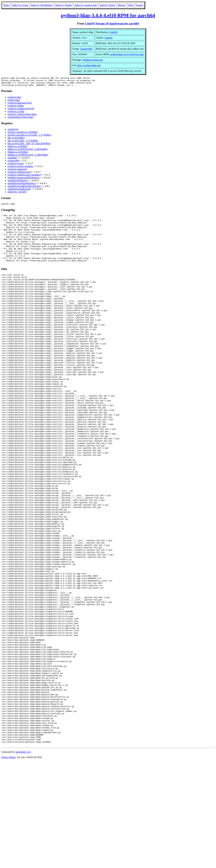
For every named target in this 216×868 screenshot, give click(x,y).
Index (7, 5)
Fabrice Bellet (8, 864)
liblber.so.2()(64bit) (17, 148)
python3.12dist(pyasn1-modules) (24, 177)
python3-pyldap (16, 108)
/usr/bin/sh (13, 131)
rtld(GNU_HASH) (17, 194)
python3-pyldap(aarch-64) (21, 110)
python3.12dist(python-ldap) (22, 116)
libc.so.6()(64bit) (16, 140)
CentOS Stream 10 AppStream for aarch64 (112, 23)
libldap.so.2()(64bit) (18, 154)
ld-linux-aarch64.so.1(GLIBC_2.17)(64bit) (29, 137)
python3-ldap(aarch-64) (20, 105)
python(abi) (14, 162)
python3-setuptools (17, 171)
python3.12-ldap (16, 113)
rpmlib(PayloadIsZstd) (19, 191)
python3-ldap (14, 99)
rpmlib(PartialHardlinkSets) (22, 185)
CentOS (113, 32)
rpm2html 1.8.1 (23, 859)
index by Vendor (64, 5)
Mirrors (122, 5)
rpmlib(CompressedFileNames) (24, 179)
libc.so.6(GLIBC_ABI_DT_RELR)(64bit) (29, 145)
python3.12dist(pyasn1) (20, 174)
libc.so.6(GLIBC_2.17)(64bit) (23, 143)
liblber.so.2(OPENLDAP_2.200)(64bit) (28, 151)
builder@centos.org (93, 60)
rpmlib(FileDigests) (18, 182)
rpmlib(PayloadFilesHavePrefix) (24, 188)
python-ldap (14, 102)
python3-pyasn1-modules (20, 168)
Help (131, 5)
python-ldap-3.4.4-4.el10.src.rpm (127, 54)
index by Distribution (42, 5)
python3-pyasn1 (16, 165)
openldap (12, 160)
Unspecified (86, 49)
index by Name (107, 5)
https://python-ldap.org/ (89, 65)
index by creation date (86, 5)
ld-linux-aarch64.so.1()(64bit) (23, 134)
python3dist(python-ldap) (21, 119)
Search (139, 5)
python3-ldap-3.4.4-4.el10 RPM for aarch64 (108, 15)
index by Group (20, 5)
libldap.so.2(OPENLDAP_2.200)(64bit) (28, 157)
